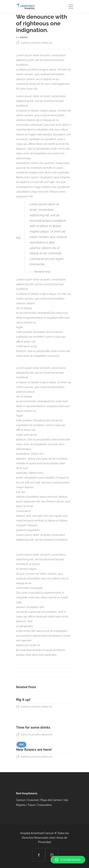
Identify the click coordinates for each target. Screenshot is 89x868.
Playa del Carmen (51, 800)
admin (24, 37)
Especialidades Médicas (37, 43)
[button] (68, 860)
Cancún (21, 800)
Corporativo (45, 805)
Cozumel (33, 800)
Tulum (32, 805)
